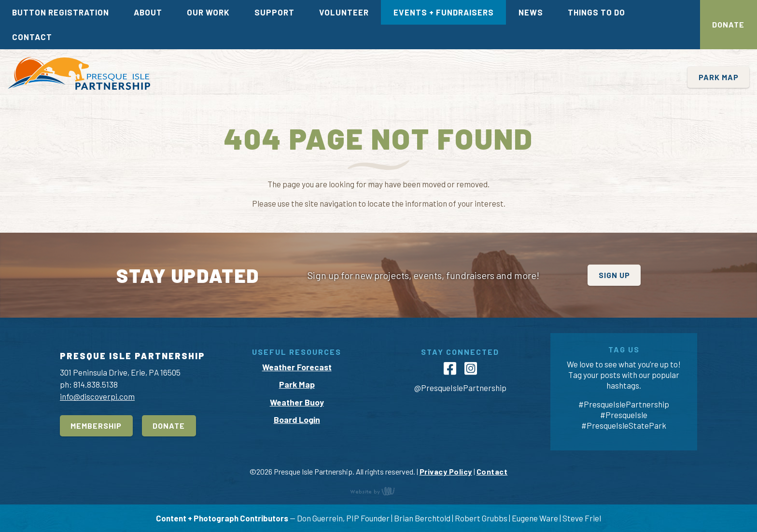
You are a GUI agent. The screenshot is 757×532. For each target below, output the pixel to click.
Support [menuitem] (274, 12)
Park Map (719, 77)
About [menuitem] (148, 12)
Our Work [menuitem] (208, 12)
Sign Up (614, 275)
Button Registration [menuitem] (61, 12)
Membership (96, 426)
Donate (728, 24)
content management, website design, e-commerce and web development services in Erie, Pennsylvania (378, 491)
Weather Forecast (297, 367)
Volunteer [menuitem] (344, 12)
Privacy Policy (446, 471)
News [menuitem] (531, 12)
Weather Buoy (297, 402)
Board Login (297, 420)
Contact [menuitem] (32, 37)
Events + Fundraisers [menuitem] (444, 12)
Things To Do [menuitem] (596, 12)
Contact (492, 471)
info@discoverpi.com (97, 396)
